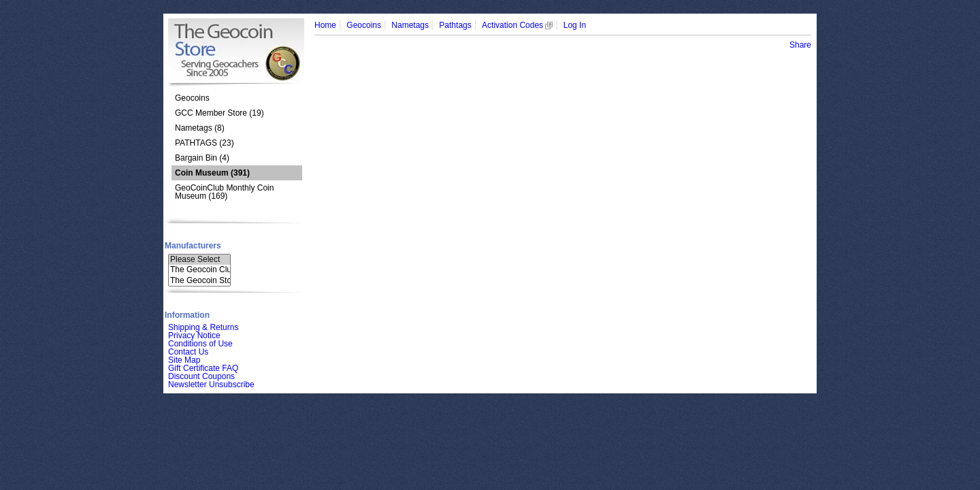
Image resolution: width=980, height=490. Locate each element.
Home (325, 25)
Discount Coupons (201, 376)
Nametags (410, 25)
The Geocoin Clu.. (199, 270)
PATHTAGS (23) (205, 143)
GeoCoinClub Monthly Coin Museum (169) (224, 192)
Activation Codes (517, 25)
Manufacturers (193, 246)
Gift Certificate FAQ (203, 368)
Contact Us (188, 352)
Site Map (184, 360)
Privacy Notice (194, 336)
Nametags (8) (200, 128)
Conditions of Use (200, 344)
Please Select (199, 260)
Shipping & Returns (203, 327)
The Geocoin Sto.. (199, 281)
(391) (212, 173)
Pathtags (455, 25)
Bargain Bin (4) (202, 158)
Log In (575, 25)
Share (800, 45)
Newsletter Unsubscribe (211, 385)
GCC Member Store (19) (219, 113)
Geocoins (192, 98)
